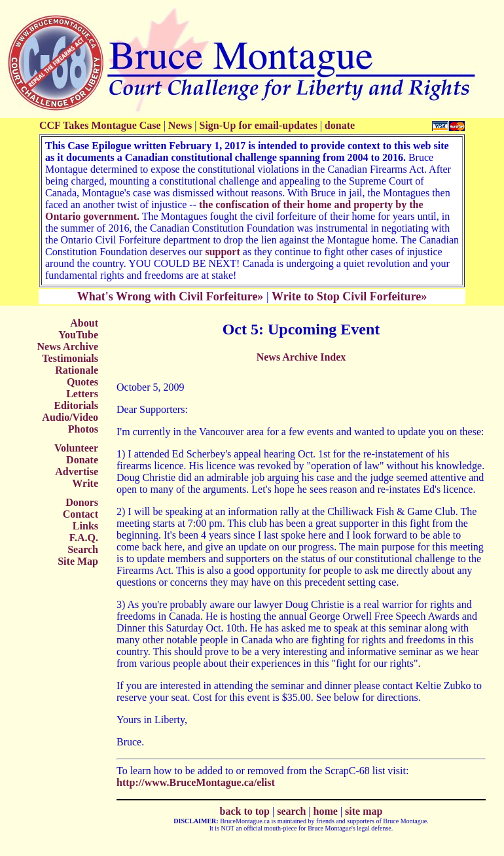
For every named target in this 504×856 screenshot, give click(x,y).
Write (85, 483)
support (222, 252)
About (84, 323)
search (291, 811)
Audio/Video (70, 417)
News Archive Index (301, 357)
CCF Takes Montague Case (100, 125)
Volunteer (76, 448)
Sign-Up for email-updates (258, 125)
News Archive (68, 347)
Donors (82, 502)
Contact (81, 514)
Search (83, 549)
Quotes (82, 382)
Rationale (77, 370)
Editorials (76, 405)
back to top (245, 811)
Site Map (78, 561)
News (180, 125)
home (326, 811)
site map (364, 811)
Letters (82, 394)
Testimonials (70, 358)
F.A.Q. (84, 538)
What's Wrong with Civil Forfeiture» (171, 296)
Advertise (77, 472)
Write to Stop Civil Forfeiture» (349, 296)
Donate (82, 460)
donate (340, 125)
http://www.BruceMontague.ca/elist (196, 782)
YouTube (78, 335)
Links (85, 526)
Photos (83, 429)
